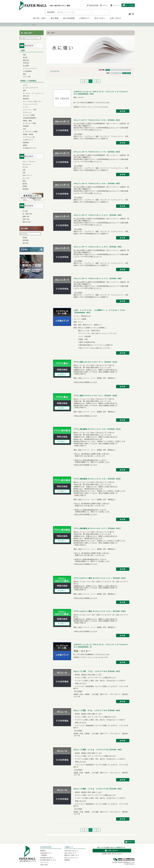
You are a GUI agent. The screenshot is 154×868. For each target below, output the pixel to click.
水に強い (26, 211)
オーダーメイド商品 (29, 123)
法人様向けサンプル (29, 148)
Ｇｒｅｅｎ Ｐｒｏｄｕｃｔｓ (33, 93)
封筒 (24, 173)
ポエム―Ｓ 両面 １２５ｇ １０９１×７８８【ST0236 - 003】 (98, 750)
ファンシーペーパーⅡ (30, 104)
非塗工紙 (26, 63)
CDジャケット (27, 175)
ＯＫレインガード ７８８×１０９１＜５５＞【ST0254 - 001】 (97, 120)
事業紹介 (43, 851)
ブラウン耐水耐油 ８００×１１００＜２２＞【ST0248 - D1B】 (97, 479)
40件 (112, 70)
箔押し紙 (26, 96)
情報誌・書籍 (27, 121)
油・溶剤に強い (28, 214)
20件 (108, 70)
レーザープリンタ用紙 (30, 132)
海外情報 (26, 240)
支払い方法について (70, 853)
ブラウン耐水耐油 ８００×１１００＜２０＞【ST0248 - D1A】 (97, 429)
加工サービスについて (71, 858)
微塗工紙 (26, 60)
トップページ (26, 25)
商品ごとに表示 (116, 73)
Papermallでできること (71, 851)
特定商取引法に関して (47, 858)
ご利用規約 (44, 855)
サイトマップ (44, 862)
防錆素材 (26, 143)
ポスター (26, 167)
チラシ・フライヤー (29, 162)
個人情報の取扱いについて (48, 860)
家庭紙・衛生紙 (28, 134)
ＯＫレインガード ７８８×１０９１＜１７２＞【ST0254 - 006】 (98, 278)
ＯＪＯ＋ (26, 107)
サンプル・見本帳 (29, 115)
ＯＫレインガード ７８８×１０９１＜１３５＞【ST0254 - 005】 (98, 247)
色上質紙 (26, 66)
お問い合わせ (44, 865)
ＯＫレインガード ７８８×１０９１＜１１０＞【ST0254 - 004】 (98, 215)
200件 (128, 70)
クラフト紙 (27, 77)
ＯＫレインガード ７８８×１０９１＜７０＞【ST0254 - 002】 (97, 152)
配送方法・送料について (72, 855)
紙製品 (25, 145)
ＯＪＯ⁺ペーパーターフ (30, 88)
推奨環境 (67, 860)
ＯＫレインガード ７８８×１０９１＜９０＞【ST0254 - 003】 (97, 183)
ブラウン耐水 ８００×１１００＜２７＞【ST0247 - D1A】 (96, 362)
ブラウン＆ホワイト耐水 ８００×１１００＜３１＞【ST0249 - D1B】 (100, 611)
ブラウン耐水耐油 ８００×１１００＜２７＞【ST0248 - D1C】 (97, 528)
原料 (24, 91)
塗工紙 (25, 58)
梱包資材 (26, 99)
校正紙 (25, 184)
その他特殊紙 (27, 71)
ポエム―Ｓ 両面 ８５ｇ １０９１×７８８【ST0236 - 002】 (97, 710)
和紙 (24, 55)
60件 (117, 70)
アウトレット (27, 112)
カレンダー (26, 178)
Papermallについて (46, 853)
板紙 (24, 74)
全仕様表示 (127, 73)
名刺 (24, 170)
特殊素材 (26, 126)
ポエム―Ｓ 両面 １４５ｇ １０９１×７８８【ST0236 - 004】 (98, 789)
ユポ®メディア (28, 140)
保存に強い (26, 219)
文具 (24, 129)
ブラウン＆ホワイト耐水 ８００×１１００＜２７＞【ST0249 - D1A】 (100, 578)
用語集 (25, 238)
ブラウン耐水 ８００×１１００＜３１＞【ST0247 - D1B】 (96, 396)
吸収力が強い (27, 222)
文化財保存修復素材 (29, 118)
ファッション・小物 (29, 110)
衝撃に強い (26, 217)
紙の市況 (26, 243)
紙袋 (24, 181)
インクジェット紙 (29, 137)
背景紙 (25, 186)
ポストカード (27, 164)
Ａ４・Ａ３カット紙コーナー (32, 101)
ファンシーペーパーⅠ (30, 68)
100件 (123, 70)
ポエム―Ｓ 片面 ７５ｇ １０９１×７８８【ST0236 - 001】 (97, 671)
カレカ (25, 85)
